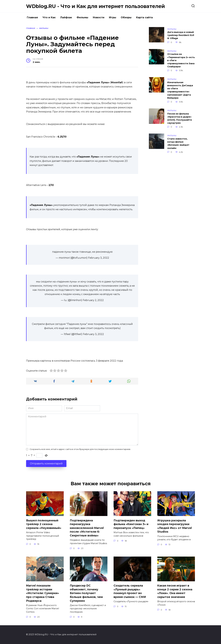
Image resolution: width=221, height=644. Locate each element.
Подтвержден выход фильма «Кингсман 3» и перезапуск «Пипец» (131, 524)
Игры (113, 17)
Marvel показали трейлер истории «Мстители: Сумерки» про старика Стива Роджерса (43, 593)
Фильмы (82, 17)
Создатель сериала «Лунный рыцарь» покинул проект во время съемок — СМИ (130, 591)
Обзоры (126, 17)
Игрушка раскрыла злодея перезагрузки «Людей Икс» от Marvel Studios (175, 526)
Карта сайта (144, 17)
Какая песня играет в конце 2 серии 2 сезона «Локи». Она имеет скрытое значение (175, 591)
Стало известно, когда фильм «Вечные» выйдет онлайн (178, 143)
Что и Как (49, 17)
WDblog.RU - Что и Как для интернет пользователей (95, 6)
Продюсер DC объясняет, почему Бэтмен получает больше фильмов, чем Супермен (86, 593)
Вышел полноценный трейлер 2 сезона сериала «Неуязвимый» (44, 524)
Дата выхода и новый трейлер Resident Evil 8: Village (181, 35)
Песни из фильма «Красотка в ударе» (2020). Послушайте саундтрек (180, 118)
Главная (32, 17)
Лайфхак (66, 17)
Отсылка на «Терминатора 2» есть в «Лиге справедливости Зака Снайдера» (181, 60)
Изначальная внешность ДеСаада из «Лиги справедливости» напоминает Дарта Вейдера (180, 90)
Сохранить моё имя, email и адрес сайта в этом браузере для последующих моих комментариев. (80, 449)
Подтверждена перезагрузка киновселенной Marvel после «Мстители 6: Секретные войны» (87, 528)
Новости (99, 17)
